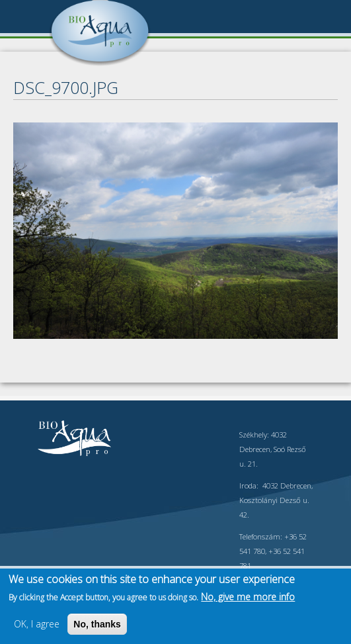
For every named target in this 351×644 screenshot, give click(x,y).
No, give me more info (248, 597)
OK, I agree (37, 624)
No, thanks (97, 624)
